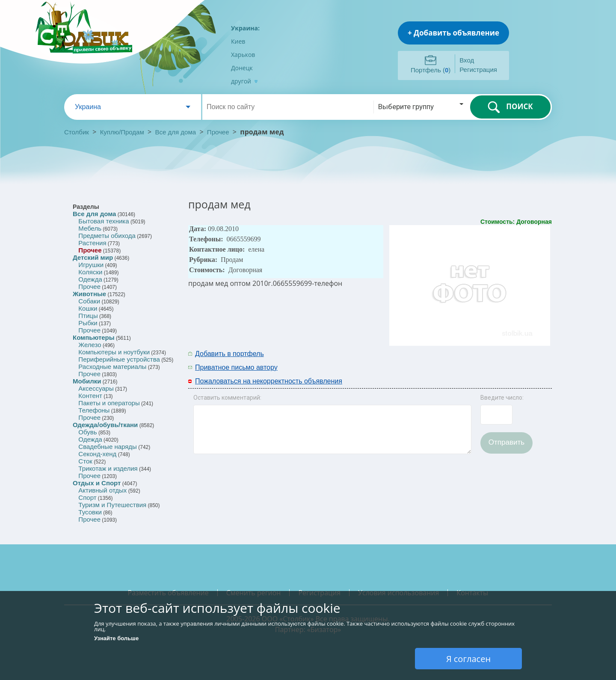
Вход (467, 60)
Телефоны (94, 410)
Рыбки (88, 323)
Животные (89, 294)
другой (244, 81)
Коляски (90, 272)
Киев (238, 41)
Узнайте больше (116, 638)
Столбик (77, 132)
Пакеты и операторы (109, 403)
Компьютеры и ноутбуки (114, 352)
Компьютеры (94, 337)
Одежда (90, 279)
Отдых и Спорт (97, 483)
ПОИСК (510, 107)
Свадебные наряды (108, 447)
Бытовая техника (104, 221)
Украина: (245, 28)
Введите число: (502, 398)
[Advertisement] (439, 360)
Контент (90, 396)
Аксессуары (96, 388)
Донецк (242, 68)
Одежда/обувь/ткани (105, 425)
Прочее (218, 132)
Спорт (87, 497)
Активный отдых (102, 490)
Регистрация (478, 70)
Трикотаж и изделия (108, 468)
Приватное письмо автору (236, 367)
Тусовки (90, 512)
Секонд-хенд (97, 454)
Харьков (243, 55)
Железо (90, 345)
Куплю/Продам (123, 132)
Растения (92, 243)
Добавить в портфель (230, 354)
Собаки (89, 301)
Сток (85, 461)
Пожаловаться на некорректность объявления (269, 381)
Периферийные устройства (119, 359)
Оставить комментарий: (227, 398)
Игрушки (91, 265)
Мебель (90, 228)
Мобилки (87, 381)
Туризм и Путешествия (112, 505)
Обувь (87, 432)
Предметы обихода (107, 236)
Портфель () (431, 70)
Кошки (88, 308)
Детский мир (93, 257)
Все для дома (176, 132)
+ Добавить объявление (453, 33)
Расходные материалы (112, 367)
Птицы (88, 316)
